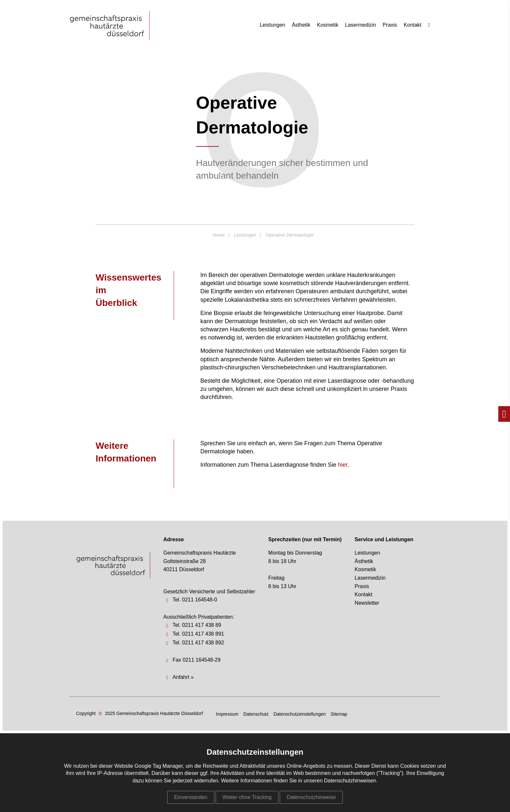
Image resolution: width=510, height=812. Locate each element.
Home (219, 235)
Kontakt (412, 25)
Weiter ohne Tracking (247, 797)
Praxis (390, 25)
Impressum (227, 714)
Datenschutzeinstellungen (300, 714)
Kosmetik (328, 25)
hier (343, 465)
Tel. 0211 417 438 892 (198, 643)
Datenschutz (256, 714)
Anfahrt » (183, 677)
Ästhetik (301, 25)
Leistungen (272, 25)
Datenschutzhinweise (311, 797)
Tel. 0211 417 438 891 (198, 634)
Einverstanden (191, 797)
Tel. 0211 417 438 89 (197, 625)
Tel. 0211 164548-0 (195, 600)
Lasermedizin (361, 25)
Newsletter (367, 603)
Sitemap (339, 714)
